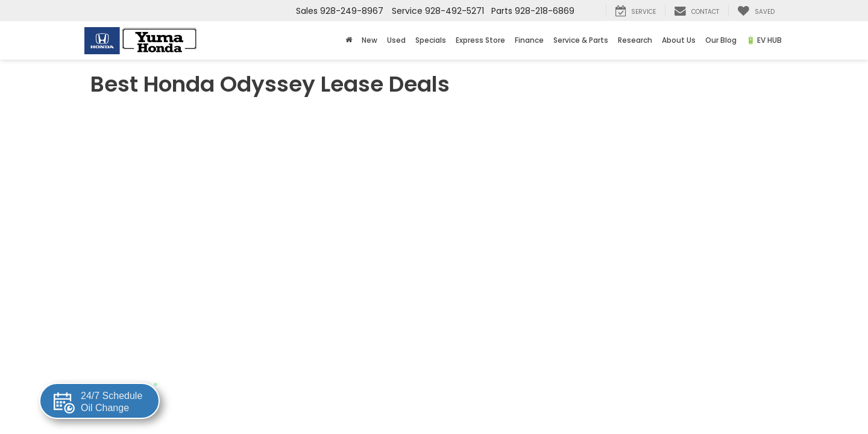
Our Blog (721, 40)
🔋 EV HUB (764, 40)
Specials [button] (431, 40)
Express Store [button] (480, 40)
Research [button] (635, 40)
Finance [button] (529, 40)
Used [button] (396, 40)
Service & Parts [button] (581, 40)
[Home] (349, 40)
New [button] (370, 40)
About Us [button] (679, 40)
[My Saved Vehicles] (756, 11)
